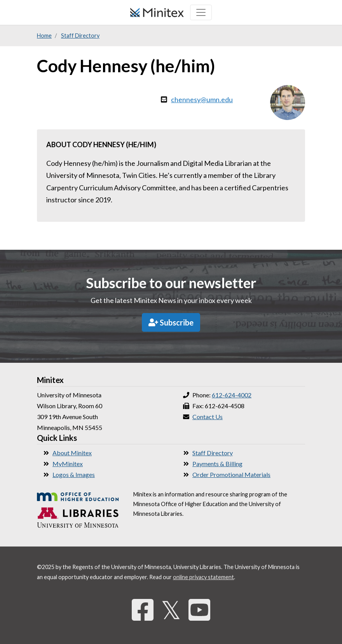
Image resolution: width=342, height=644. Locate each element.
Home (44, 36)
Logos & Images (74, 474)
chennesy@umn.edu (202, 99)
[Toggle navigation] (201, 12)
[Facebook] (143, 610)
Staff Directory (80, 36)
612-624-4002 (232, 395)
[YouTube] (199, 610)
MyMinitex (68, 464)
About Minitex (72, 453)
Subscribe (171, 322)
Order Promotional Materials (231, 474)
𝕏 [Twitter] (171, 610)
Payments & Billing (217, 464)
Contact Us (208, 417)
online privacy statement (203, 577)
